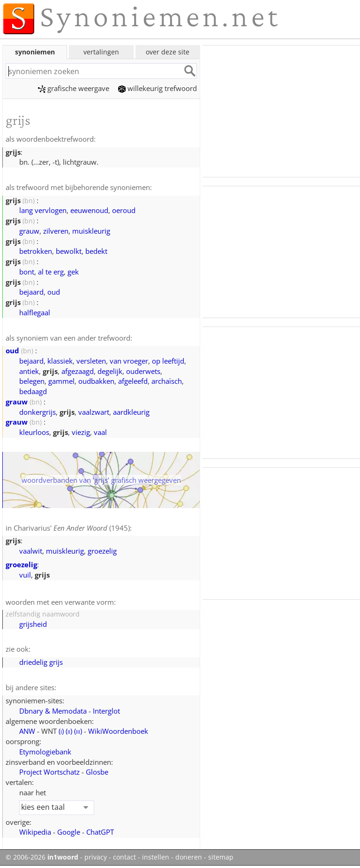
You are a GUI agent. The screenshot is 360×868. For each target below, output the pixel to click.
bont (27, 272)
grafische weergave (74, 88)
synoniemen (35, 52)
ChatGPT (100, 832)
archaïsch (167, 381)
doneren (189, 857)
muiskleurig (91, 231)
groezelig (102, 551)
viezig (81, 432)
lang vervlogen (43, 210)
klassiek (60, 361)
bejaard (31, 292)
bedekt (96, 251)
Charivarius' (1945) (72, 528)
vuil (25, 575)
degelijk (110, 371)
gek (73, 272)
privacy (96, 857)
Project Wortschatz (49, 772)
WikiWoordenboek (118, 731)
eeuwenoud (89, 210)
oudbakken (96, 381)
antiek (29, 371)
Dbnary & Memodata (53, 711)
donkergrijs (37, 412)
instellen (156, 857)
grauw (29, 231)
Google (69, 832)
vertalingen (101, 52)
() (61, 731)
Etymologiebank (45, 752)
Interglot (106, 711)
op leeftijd (168, 361)
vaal (100, 432)
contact (124, 857)
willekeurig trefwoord (157, 88)
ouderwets (143, 371)
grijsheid (33, 624)
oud (54, 292)
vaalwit (31, 551)
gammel (61, 381)
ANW (27, 731)
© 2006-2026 (42, 857)
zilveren (56, 231)
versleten (91, 361)
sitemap (221, 857)
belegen (32, 381)
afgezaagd (78, 371)
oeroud (124, 210)
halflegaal (35, 312)
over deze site (168, 52)
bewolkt (69, 251)
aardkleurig (131, 412)
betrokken (36, 251)
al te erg (51, 272)
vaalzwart (94, 412)
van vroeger (129, 361)
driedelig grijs (41, 662)
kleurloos (34, 432)
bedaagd (33, 391)
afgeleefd (133, 381)
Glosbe (97, 772)
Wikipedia (35, 832)
